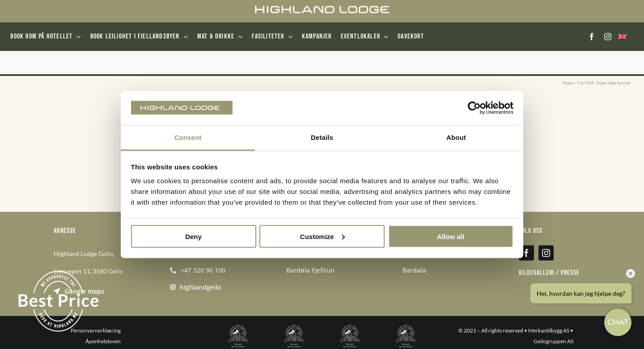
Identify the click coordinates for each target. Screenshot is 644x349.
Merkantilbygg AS (549, 330)
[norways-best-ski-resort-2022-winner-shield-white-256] (406, 328)
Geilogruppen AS (553, 341)
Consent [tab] (188, 137)
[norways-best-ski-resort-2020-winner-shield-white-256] (294, 328)
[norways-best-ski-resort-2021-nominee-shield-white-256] (350, 328)
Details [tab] (322, 137)
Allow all (451, 236)
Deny (193, 236)
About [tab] (456, 137)
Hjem (568, 83)
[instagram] (608, 37)
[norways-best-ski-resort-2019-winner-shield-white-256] (238, 328)
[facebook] (592, 37)
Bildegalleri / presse (549, 273)
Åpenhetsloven (103, 341)
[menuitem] (622, 37)
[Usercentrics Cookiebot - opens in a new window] (474, 108)
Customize (322, 236)
